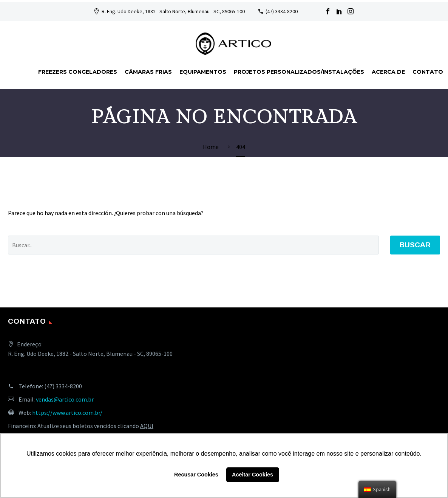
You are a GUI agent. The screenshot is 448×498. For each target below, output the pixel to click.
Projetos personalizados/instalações (299, 72)
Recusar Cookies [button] (196, 475)
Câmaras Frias (148, 72)
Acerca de (388, 72)
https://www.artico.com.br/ (67, 413)
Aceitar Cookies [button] (253, 475)
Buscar (415, 245)
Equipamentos (203, 72)
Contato (428, 72)
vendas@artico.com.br (65, 399)
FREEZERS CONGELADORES (78, 72)
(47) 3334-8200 (282, 11)
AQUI (147, 426)
